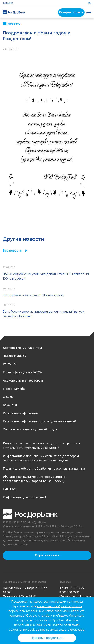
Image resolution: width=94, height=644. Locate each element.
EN (90, 3)
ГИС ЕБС (9, 489)
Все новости (12, 251)
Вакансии (10, 405)
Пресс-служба (14, 389)
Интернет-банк (71, 12)
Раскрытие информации (21, 413)
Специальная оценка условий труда (30, 430)
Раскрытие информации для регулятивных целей (39, 421)
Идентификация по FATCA (22, 373)
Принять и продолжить (47, 638)
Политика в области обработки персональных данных (44, 469)
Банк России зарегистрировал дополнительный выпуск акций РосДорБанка (44, 314)
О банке (8, 3)
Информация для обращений (25, 497)
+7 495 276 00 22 (72, 588)
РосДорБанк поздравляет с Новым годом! (33, 295)
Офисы (8, 397)
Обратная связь (47, 555)
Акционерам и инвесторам (23, 381)
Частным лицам (15, 356)
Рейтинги (10, 364)
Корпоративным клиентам (22, 348)
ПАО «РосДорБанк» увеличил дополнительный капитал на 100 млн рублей (46, 276)
